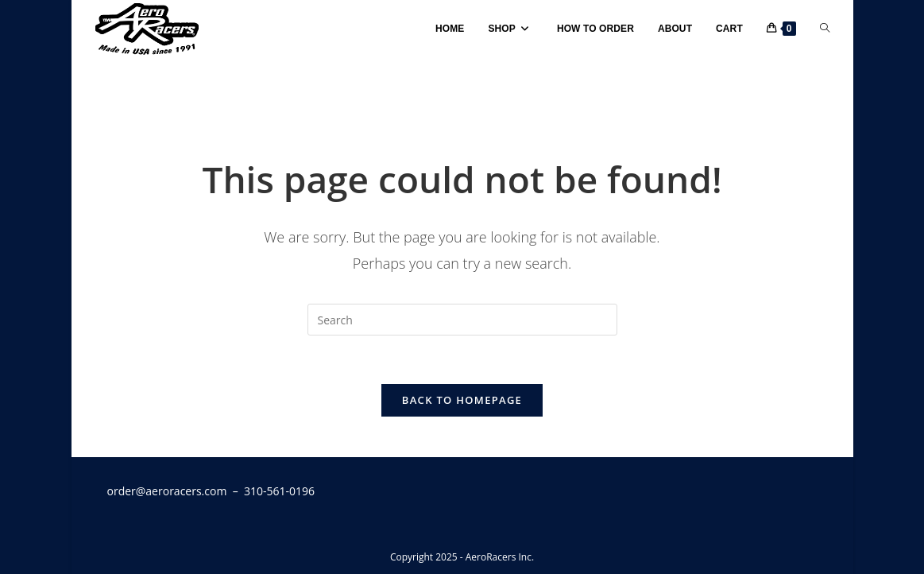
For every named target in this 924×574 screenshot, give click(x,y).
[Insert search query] (462, 320)
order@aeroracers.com (167, 491)
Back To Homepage (462, 400)
